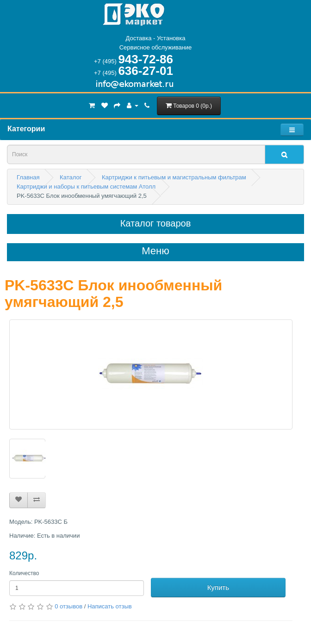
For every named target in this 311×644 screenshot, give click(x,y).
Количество (24, 573)
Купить (218, 587)
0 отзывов (68, 606)
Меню (155, 251)
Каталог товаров (156, 223)
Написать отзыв (110, 606)
